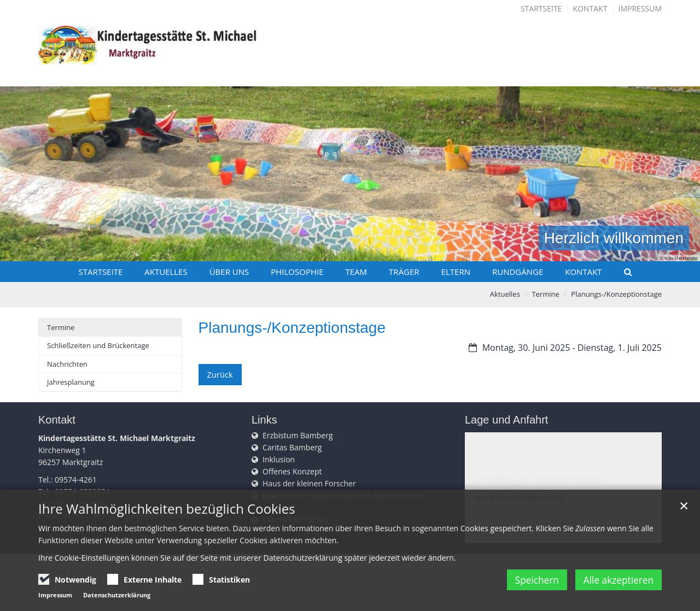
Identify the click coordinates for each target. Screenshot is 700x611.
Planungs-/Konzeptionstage (616, 294)
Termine (545, 294)
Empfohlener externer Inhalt (539, 480)
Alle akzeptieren (616, 586)
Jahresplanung (71, 382)
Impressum (640, 8)
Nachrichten (67, 364)
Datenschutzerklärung (117, 601)
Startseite (541, 8)
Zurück (220, 374)
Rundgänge (518, 272)
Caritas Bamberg (292, 447)
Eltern (456, 272)
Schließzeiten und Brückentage (98, 345)
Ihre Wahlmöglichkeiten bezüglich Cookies (167, 515)
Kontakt (590, 8)
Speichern (528, 586)
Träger (404, 272)
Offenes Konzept (292, 471)
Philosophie (297, 272)
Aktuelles (166, 272)
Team (357, 272)
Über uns (229, 272)
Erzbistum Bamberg (298, 435)
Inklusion (279, 459)
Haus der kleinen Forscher (309, 483)
